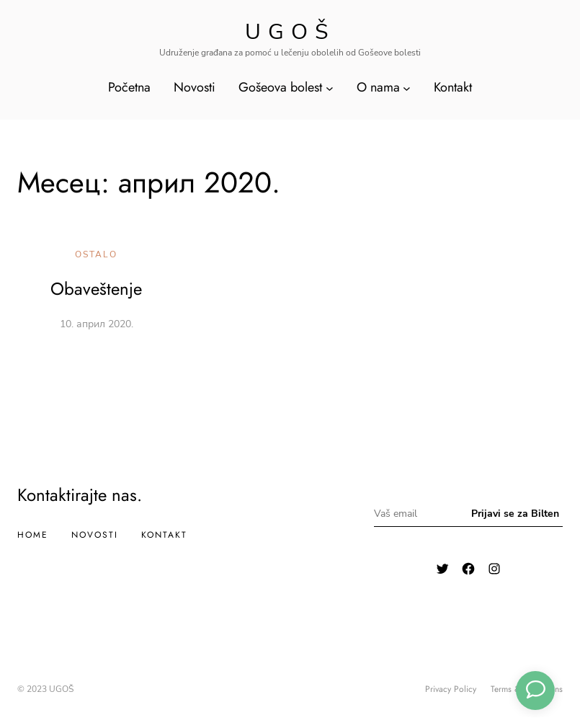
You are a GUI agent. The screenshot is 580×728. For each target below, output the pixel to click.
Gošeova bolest (280, 87)
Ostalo (96, 254)
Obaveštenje (96, 289)
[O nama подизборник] (407, 88)
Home (33, 535)
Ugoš (290, 32)
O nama (378, 87)
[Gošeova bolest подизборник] (330, 88)
